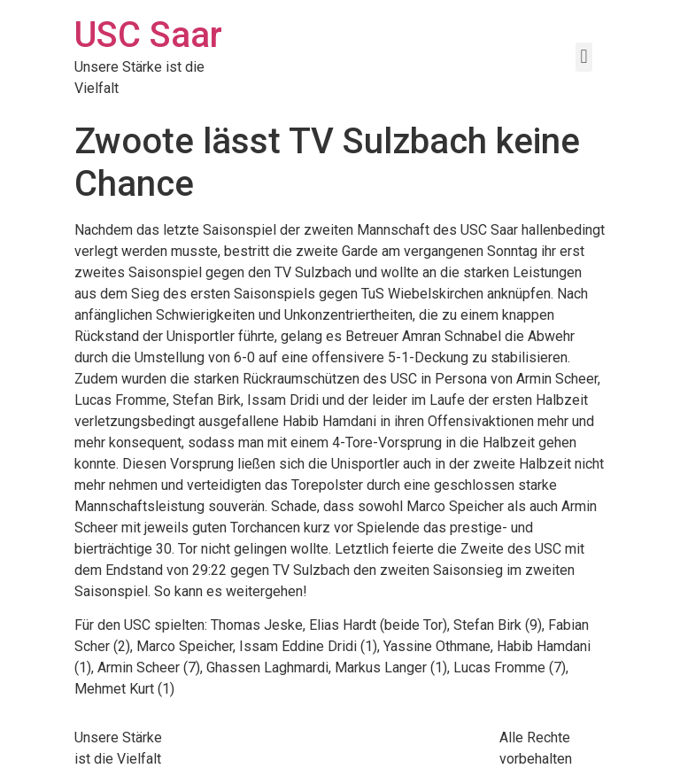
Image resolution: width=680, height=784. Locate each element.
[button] (584, 57)
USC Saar (148, 35)
